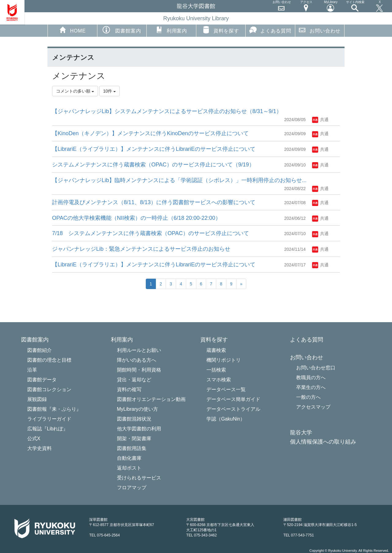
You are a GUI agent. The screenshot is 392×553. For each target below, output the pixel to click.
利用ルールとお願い (139, 350)
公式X (34, 439)
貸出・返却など (134, 380)
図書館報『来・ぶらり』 (54, 409)
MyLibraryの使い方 (138, 409)
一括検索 (216, 370)
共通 (320, 120)
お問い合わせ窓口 (316, 368)
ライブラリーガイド (49, 419)
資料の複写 (129, 389)
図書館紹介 (40, 350)
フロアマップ (132, 488)
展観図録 (37, 399)
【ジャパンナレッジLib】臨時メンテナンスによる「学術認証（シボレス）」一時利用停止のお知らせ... (179, 180)
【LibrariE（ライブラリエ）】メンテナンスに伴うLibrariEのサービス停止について (154, 149)
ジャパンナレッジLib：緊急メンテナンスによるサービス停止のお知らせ (141, 249)
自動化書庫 (129, 458)
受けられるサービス (139, 478)
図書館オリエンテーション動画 (151, 399)
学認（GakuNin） (226, 419)
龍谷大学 (301, 433)
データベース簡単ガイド (233, 399)
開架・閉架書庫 (134, 439)
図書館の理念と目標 (49, 360)
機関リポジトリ (224, 360)
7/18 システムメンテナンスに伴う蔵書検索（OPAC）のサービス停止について (151, 233)
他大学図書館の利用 (139, 429)
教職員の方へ (311, 378)
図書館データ (42, 380)
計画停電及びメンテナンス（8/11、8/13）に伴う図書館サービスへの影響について (154, 202)
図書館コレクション (49, 389)
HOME (72, 30)
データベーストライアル (233, 409)
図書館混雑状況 (134, 419)
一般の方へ (308, 397)
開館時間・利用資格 (139, 370)
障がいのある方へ (137, 360)
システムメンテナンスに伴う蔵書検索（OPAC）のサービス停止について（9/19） (153, 165)
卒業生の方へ (311, 387)
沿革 (32, 370)
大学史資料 (40, 448)
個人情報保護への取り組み (323, 442)
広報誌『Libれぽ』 (48, 429)
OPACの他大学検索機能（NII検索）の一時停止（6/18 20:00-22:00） (136, 218)
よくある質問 (270, 30)
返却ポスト (129, 468)
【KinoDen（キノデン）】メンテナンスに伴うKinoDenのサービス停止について (150, 133)
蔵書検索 (216, 350)
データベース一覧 (226, 389)
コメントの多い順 (75, 91)
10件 (109, 91)
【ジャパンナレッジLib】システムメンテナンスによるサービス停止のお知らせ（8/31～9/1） (167, 111)
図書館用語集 (132, 448)
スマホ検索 (219, 380)
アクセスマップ (313, 407)
